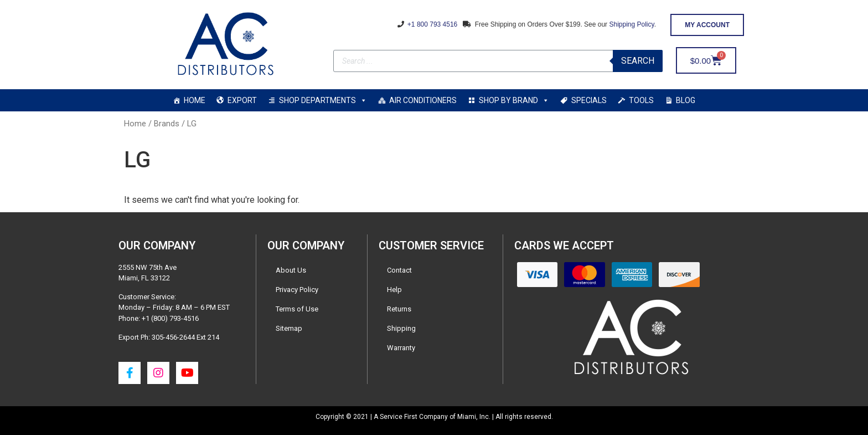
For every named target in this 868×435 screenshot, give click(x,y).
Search (638, 61)
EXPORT (242, 100)
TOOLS (641, 100)
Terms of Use (297, 309)
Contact (399, 270)
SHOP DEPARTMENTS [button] (323, 100)
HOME (195, 100)
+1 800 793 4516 (432, 24)
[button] (707, 25)
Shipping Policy (631, 24)
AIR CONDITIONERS (423, 100)
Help (394, 290)
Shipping (401, 328)
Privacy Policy (297, 290)
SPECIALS (589, 100)
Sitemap (289, 328)
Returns (399, 309)
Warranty (401, 348)
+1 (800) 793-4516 (170, 318)
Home (135, 124)
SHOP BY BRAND (514, 100)
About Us (291, 270)
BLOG (686, 100)
